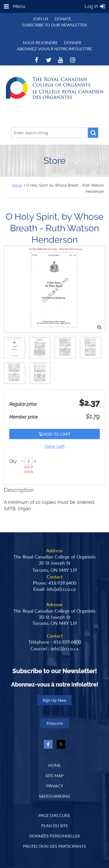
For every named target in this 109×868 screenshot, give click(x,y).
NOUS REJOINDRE (40, 42)
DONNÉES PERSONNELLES (55, 836)
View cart (54, 446)
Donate (63, 19)
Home (17, 185)
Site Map (54, 775)
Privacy (55, 786)
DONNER (73, 42)
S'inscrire (55, 723)
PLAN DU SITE (55, 826)
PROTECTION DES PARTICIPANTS (54, 846)
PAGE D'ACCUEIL (54, 815)
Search (93, 133)
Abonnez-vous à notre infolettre (54, 49)
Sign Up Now (54, 700)
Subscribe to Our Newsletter (54, 25)
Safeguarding (54, 796)
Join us (41, 19)
